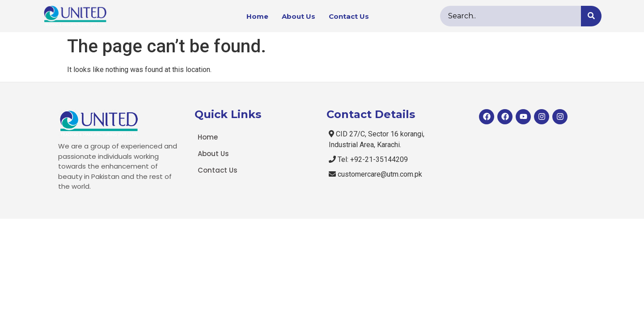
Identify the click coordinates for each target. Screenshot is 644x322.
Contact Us (349, 16)
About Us (299, 16)
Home (257, 16)
